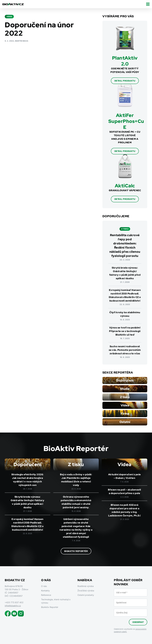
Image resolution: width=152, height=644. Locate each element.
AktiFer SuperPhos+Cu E (126, 121)
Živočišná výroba (86, 591)
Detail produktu (125, 81)
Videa (125, 405)
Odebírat (138, 622)
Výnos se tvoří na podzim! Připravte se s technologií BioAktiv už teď (125, 331)
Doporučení (125, 380)
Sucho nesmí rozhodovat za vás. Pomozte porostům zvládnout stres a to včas (125, 350)
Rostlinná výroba (86, 586)
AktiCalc (125, 186)
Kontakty (45, 591)
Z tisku (125, 397)
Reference (46, 595)
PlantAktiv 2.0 (125, 61)
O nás (44, 586)
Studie (125, 389)
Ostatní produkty (86, 595)
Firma (125, 414)
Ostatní (125, 422)
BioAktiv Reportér (76, 551)
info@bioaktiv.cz (13, 606)
